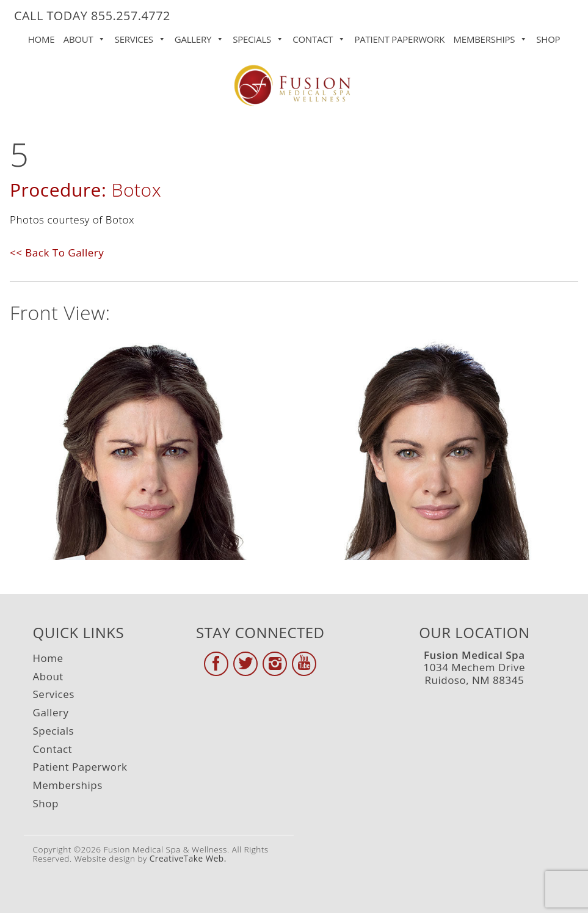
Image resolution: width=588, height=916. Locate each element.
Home (42, 39)
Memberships (491, 37)
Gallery (199, 37)
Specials (258, 37)
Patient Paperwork (400, 39)
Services (140, 37)
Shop (548, 39)
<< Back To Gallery (57, 253)
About (85, 37)
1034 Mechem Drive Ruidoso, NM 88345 (475, 667)
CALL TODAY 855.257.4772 (92, 16)
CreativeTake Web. (188, 858)
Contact (319, 37)
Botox (136, 190)
